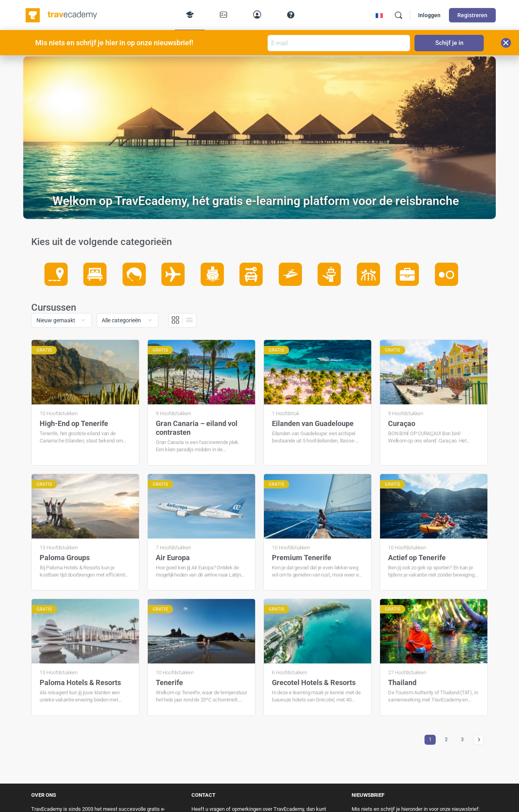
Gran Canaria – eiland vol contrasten (197, 428)
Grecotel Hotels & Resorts (314, 682)
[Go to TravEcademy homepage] (62, 14)
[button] (506, 43)
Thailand (402, 682)
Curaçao (402, 423)
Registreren (472, 15)
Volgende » (479, 740)
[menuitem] (379, 15)
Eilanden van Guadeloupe (313, 423)
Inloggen (429, 15)
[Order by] (61, 320)
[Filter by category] (128, 320)
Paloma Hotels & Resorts (80, 682)
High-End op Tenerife (74, 423)
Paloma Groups (65, 558)
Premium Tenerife (302, 558)
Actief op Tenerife (417, 558)
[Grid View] (176, 320)
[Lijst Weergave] (189, 320)
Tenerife (169, 682)
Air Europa (173, 558)
